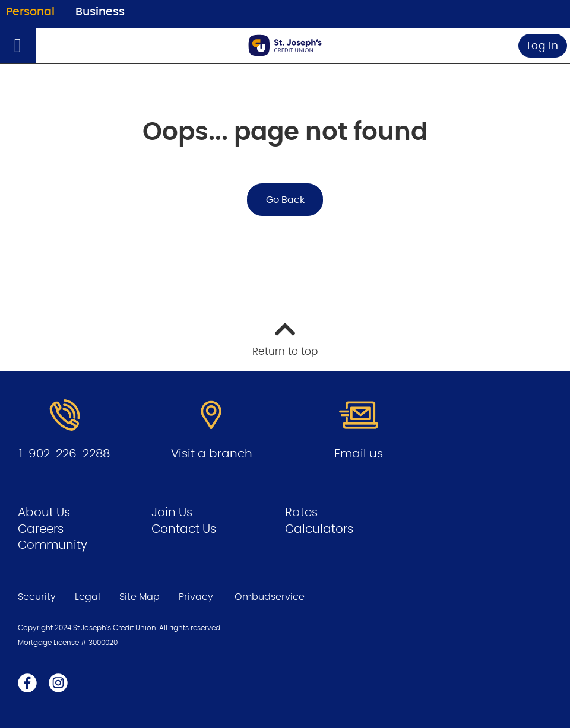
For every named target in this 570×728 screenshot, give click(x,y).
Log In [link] (543, 46)
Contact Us (184, 529)
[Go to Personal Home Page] (285, 45)
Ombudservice (271, 597)
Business (100, 12)
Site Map (140, 597)
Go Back (285, 200)
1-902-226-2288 (64, 454)
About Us (44, 513)
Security (37, 597)
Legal (88, 597)
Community (53, 545)
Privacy (196, 597)
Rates (301, 513)
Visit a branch (212, 454)
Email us (359, 454)
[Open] (18, 46)
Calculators (319, 529)
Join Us (172, 513)
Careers (41, 529)
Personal (30, 12)
